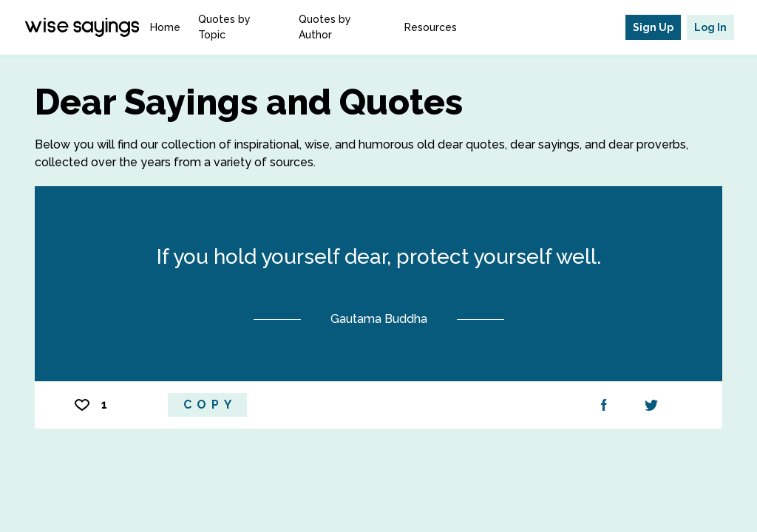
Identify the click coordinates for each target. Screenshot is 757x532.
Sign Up (653, 27)
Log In (710, 27)
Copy (210, 405)
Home (165, 27)
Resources (431, 27)
